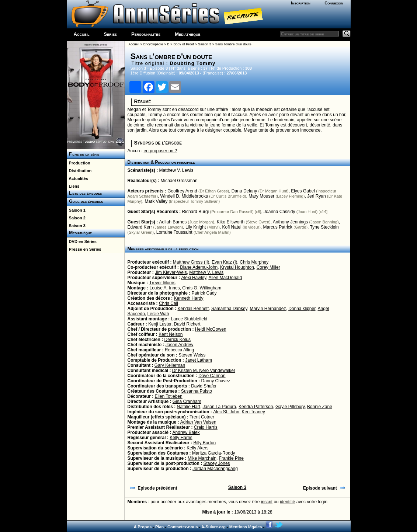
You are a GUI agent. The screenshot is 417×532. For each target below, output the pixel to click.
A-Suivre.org (213, 527)
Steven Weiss (192, 355)
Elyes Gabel (303, 191)
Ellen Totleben (169, 396)
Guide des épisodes (85, 201)
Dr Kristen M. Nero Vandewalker (204, 371)
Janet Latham (199, 360)
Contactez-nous (183, 527)
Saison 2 (76, 218)
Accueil (82, 34)
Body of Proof (184, 44)
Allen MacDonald (225, 278)
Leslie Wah (158, 314)
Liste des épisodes (84, 193)
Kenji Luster (160, 324)
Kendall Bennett (193, 309)
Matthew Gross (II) (191, 262)
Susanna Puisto (197, 391)
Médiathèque (187, 34)
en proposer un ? (161, 151)
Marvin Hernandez (268, 309)
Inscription (300, 3)
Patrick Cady (204, 293)
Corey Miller (268, 267)
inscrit (267, 502)
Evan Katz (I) (224, 262)
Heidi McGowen (211, 329)
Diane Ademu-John (199, 267)
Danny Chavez (216, 381)
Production (79, 163)
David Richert (187, 324)
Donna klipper (302, 309)
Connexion (334, 3)
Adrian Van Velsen (198, 422)
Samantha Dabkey (229, 309)
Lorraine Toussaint (174, 232)
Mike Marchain (202, 458)
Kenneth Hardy (189, 298)
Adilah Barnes (173, 222)
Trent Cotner (202, 417)
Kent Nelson (171, 334)
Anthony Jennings (290, 222)
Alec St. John (226, 412)
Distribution (79, 171)
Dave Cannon (212, 376)
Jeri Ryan (317, 196)
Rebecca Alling (179, 350)
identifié (287, 502)
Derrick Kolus (178, 340)
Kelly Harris (181, 438)
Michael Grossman (179, 181)
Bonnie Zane (320, 407)
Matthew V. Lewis (176, 170)
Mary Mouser (261, 196)
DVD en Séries (82, 241)
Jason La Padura (220, 407)
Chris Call (168, 303)
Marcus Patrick (277, 227)
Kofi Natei (232, 227)
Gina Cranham (187, 401)
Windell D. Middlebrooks (184, 196)
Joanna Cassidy (279, 212)
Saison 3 (76, 226)
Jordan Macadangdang (215, 469)
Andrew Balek (186, 432)
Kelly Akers (197, 448)
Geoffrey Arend (182, 191)
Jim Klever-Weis (171, 272)
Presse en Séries (84, 249)
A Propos (143, 527)
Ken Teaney (253, 412)
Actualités (77, 178)
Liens (73, 186)
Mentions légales (246, 527)
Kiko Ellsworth (231, 222)
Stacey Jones (217, 463)
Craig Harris (206, 427)
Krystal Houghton (237, 267)
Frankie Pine (231, 458)
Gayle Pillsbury (290, 407)
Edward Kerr (140, 227)
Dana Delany (244, 191)
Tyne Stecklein (324, 227)
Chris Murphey (254, 262)
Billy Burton (204, 443)
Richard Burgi (196, 212)
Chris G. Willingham (202, 288)
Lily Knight (196, 227)
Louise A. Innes (165, 288)
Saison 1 (76, 210)
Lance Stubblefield (189, 319)
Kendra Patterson (256, 407)
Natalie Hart (189, 407)
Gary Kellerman (170, 365)
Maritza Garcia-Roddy (214, 453)
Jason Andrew (179, 345)
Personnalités (146, 34)
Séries (110, 34)
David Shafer (204, 386)
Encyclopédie (153, 44)
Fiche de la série (83, 154)
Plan (159, 527)
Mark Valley (156, 201)
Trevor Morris (162, 283)
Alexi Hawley (194, 278)
